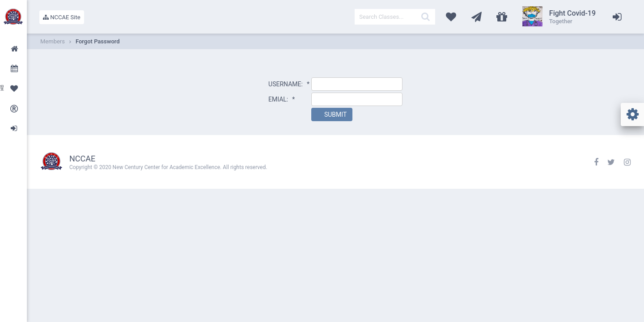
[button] (332, 114)
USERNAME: (289, 84)
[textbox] (395, 17)
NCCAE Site (62, 17)
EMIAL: (282, 99)
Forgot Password (98, 41)
